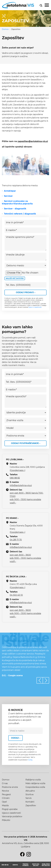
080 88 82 (15, 478)
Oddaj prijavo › (26, 292)
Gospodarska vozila (35, 787)
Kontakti (30, 802)
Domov (5, 29)
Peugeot (6, 794)
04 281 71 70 (16, 540)
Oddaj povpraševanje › (26, 443)
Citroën (6, 798)
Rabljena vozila (33, 780)
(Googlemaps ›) (17, 470)
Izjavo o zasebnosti (35, 307)
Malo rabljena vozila (35, 783)
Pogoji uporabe (10, 809)
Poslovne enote (10, 787)
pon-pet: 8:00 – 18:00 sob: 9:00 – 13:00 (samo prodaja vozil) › (25, 558)
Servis (29, 798)
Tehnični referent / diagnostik (20, 214)
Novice (5, 791)
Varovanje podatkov (12, 816)
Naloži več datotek (15, 278)
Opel (4, 802)
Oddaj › (16, 738)
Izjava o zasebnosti (11, 813)
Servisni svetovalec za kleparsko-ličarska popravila (17, 202)
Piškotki (6, 820)
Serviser (8, 196)
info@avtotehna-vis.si (21, 485)
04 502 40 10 (16, 595)
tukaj (30, 760)
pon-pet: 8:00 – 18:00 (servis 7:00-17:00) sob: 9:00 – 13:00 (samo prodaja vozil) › (27, 498)
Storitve (30, 794)
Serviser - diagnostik (15, 209)
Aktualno (30, 791)
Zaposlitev (31, 805)
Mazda (5, 805)
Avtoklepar (10, 191)
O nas (5, 783)
